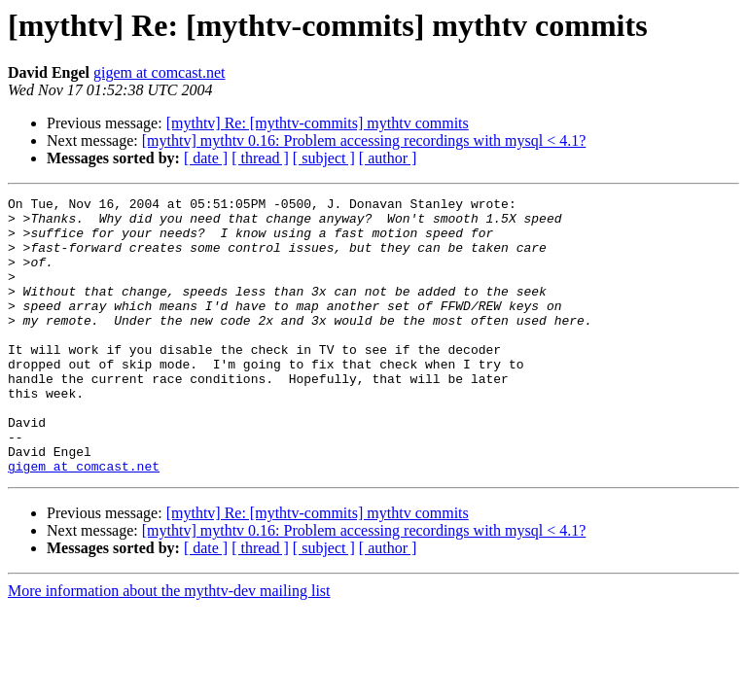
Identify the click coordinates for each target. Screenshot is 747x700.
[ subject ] (324, 158)
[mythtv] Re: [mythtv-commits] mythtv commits (318, 123)
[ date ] (206, 158)
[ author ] (388, 158)
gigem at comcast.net (160, 72)
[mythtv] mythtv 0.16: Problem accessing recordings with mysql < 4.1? (364, 140)
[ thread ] (260, 158)
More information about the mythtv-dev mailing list (169, 646)
